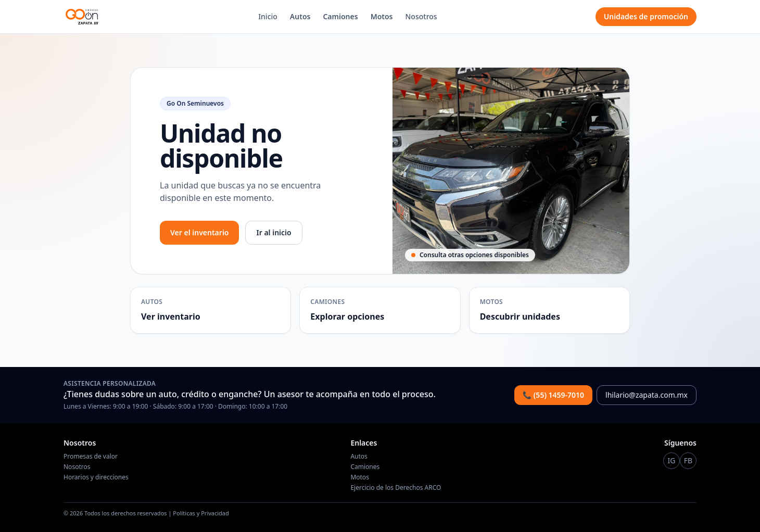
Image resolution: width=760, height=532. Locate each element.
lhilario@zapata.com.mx (647, 395)
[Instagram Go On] (672, 461)
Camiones (340, 16)
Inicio (268, 16)
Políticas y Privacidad (201, 513)
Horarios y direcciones (96, 477)
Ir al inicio (274, 232)
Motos (382, 16)
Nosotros (421, 16)
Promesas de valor (91, 456)
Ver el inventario (199, 232)
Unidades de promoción (646, 16)
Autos (300, 16)
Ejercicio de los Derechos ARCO (396, 487)
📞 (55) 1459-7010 (553, 395)
